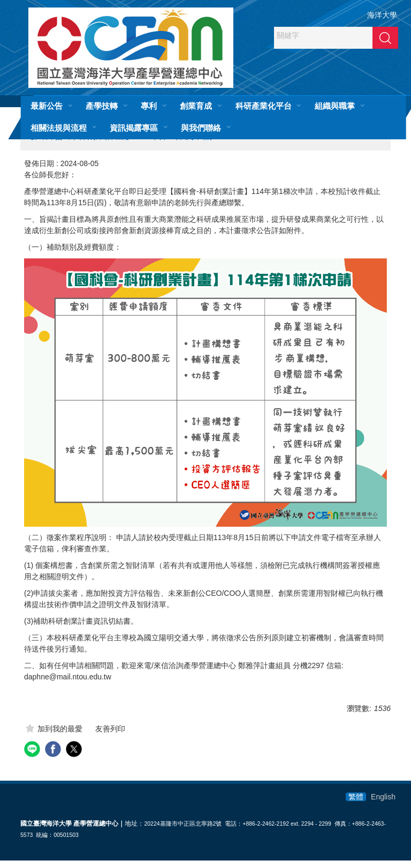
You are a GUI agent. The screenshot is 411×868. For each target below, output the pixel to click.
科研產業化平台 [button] (264, 106)
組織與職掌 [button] (335, 106)
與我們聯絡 (201, 128)
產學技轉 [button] (102, 106)
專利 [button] (149, 106)
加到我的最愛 (60, 736)
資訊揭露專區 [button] (134, 128)
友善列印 (110, 736)
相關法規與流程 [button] (59, 128)
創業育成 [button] (196, 106)
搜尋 (385, 38)
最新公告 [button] (47, 106)
